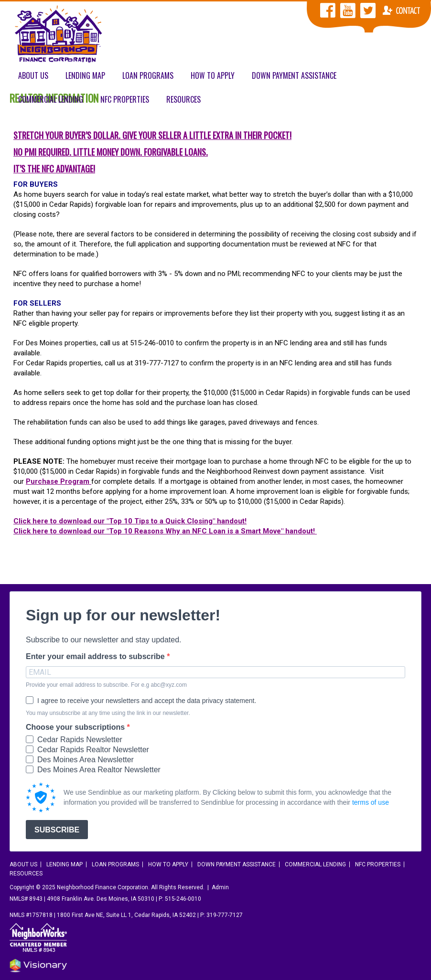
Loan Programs (148, 75)
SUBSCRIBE (57, 830)
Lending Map (85, 75)
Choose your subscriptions (76, 727)
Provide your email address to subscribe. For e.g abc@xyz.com (106, 685)
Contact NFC (401, 11)
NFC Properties (125, 99)
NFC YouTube (348, 11)
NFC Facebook (328, 11)
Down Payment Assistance (294, 75)
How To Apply (213, 75)
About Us (33, 75)
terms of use (371, 802)
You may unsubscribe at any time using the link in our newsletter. (108, 713)
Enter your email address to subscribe (96, 657)
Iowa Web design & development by (38, 966)
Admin (220, 887)
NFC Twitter (368, 11)
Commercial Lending (51, 99)
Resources (183, 99)
